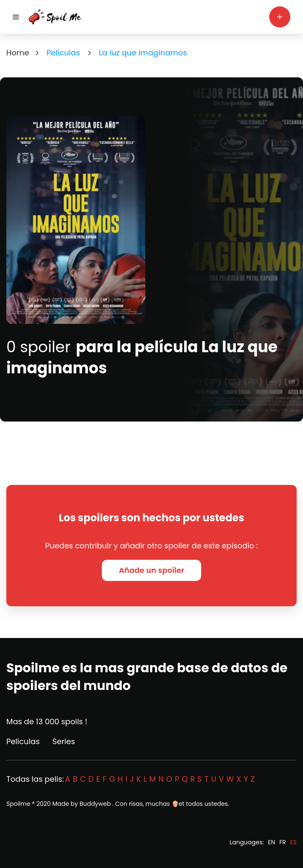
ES (293, 842)
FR (283, 842)
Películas (23, 741)
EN (272, 842)
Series (64, 741)
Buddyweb (95, 804)
